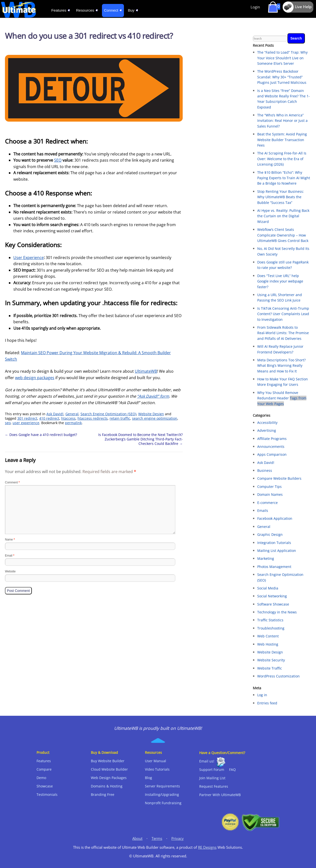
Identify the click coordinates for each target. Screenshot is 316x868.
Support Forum (212, 770)
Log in (262, 695)
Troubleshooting (271, 628)
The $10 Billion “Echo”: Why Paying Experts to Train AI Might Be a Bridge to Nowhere (284, 178)
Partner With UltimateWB (220, 795)
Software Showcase (273, 604)
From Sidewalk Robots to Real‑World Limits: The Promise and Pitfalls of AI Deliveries (283, 333)
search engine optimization (155, 418)
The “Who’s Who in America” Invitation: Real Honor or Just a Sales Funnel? (282, 121)
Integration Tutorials (274, 543)
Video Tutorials (157, 769)
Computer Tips (269, 487)
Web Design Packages (109, 778)
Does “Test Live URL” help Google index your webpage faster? (280, 281)
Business (265, 470)
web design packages (35, 378)
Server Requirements (162, 786)
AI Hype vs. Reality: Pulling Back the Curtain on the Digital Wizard (283, 216)
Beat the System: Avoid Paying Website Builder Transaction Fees (282, 140)
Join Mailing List (212, 778)
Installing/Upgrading (162, 794)
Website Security (271, 660)
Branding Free (103, 794)
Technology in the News (277, 612)
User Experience (29, 258)
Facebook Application (275, 518)
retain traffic (120, 418)
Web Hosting (268, 644)
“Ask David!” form (153, 396)
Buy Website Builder (108, 761)
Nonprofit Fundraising (163, 803)
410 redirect (49, 418)
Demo (41, 778)
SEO (58, 160)
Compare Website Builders (279, 478)
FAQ (232, 770)
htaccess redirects (93, 418)
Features (44, 761)
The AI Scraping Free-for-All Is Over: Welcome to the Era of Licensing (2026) (282, 159)
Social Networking (272, 596)
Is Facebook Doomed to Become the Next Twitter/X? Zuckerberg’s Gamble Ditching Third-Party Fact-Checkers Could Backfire (140, 439)
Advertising (267, 430)
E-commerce (267, 503)
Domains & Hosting (107, 786)
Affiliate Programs (272, 439)
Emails (263, 510)
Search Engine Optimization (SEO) (108, 414)
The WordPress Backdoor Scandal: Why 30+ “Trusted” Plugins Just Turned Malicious (282, 77)
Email (10, 556)
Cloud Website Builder (109, 769)
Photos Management (274, 567)
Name (10, 540)
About (137, 838)
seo (8, 423)
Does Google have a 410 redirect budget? (41, 435)
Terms (157, 838)
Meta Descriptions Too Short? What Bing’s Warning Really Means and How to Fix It (281, 366)
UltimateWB (146, 371)
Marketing (266, 558)
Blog (148, 778)
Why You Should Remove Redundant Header (282, 398)
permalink (73, 423)
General (72, 414)
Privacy (178, 838)
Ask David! (55, 414)
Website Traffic (270, 668)
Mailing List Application (277, 551)
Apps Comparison (272, 454)
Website (10, 571)
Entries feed (267, 703)
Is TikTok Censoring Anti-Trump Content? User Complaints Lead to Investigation (283, 314)
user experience (26, 423)
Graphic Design (270, 534)
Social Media (268, 588)
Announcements (271, 446)
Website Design (151, 414)
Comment (12, 482)
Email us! (207, 761)
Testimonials (47, 794)
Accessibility (267, 423)
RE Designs (207, 847)
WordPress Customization (278, 676)
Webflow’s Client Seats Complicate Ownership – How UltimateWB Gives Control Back (283, 235)
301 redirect (27, 418)
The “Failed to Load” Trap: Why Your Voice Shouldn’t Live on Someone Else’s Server (282, 58)
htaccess (68, 418)
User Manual (156, 761)
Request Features (214, 786)
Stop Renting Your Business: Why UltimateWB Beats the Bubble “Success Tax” (281, 197)
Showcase (45, 786)
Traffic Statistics (270, 620)
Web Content (268, 636)
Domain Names (270, 494)
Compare (44, 769)
